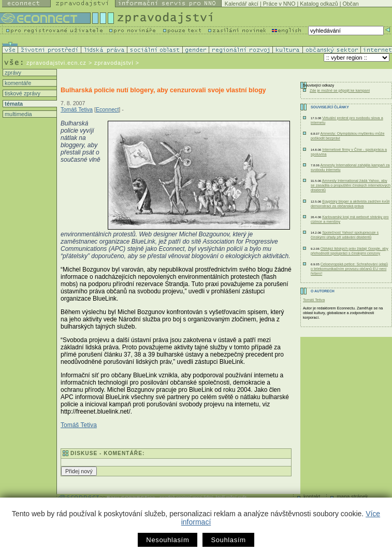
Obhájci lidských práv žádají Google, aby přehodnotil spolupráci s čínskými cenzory (350, 251)
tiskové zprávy (22, 93)
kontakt (312, 497)
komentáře (17, 83)
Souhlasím (228, 540)
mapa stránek (352, 497)
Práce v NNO (279, 4)
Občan (350, 4)
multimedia (18, 114)
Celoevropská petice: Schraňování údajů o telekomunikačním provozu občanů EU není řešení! (349, 269)
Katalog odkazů (319, 4)
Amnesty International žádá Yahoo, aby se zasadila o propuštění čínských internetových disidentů (351, 185)
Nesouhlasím (168, 540)
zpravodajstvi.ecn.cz (56, 63)
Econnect (107, 109)
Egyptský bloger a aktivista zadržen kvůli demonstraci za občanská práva (350, 204)
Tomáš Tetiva (77, 109)
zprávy (12, 73)
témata (13, 104)
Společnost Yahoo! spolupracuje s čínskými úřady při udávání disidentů (345, 235)
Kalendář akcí (242, 4)
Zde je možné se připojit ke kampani (340, 90)
